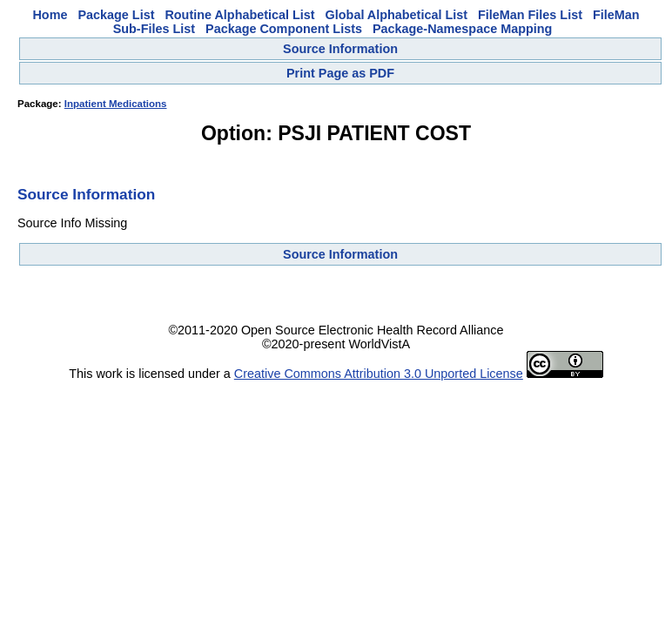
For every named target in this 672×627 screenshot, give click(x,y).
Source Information (340, 49)
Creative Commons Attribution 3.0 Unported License (379, 374)
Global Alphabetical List (396, 15)
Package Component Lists (284, 29)
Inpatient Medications (116, 104)
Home (50, 15)
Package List (116, 15)
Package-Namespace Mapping (462, 29)
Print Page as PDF (340, 73)
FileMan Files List (530, 15)
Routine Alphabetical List (239, 15)
